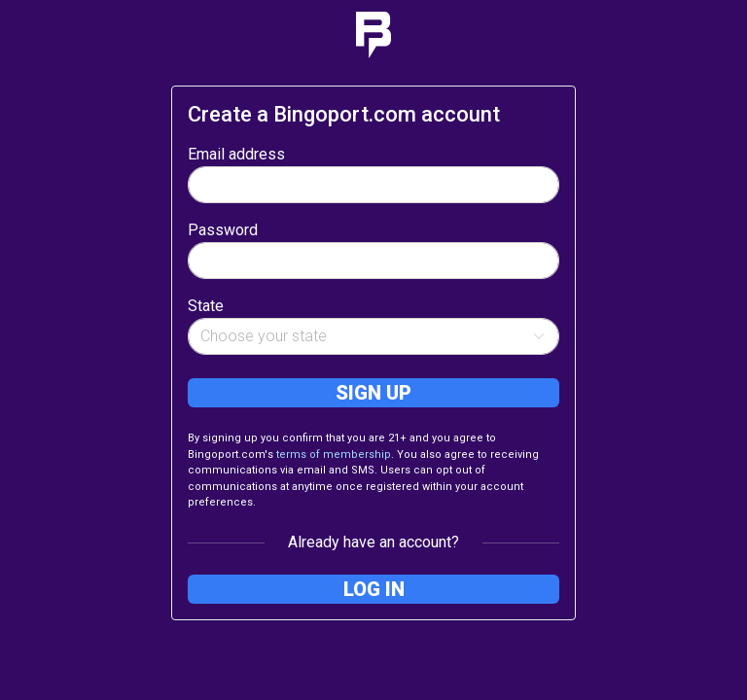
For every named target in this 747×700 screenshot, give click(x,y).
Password (223, 230)
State (206, 306)
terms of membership (334, 455)
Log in (374, 589)
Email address (236, 154)
